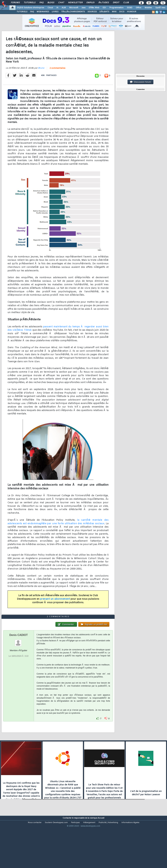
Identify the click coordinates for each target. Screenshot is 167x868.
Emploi (90, 3)
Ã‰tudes (104, 3)
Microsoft (74, 8)
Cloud (50, 8)
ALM (64, 8)
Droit (116, 3)
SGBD (130, 8)
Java (83, 8)
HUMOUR (132, 12)
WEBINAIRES (43, 12)
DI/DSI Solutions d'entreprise (31, 8)
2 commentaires (57, 75)
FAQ (41, 3)
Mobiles (148, 8)
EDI (104, 8)
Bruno (41, 75)
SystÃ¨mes (160, 8)
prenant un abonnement (55, 606)
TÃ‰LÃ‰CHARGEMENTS (73, 12)
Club (126, 3)
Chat (61, 3)
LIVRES (55, 12)
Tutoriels (30, 3)
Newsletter (75, 3)
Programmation (116, 8)
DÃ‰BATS (104, 12)
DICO (122, 12)
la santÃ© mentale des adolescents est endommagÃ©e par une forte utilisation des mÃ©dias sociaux (58, 529)
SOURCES (92, 12)
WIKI (114, 12)
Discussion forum (140, 82)
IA (57, 8)
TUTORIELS (22, 12)
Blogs (51, 3)
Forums (15, 3)
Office (139, 8)
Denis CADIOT (19, 656)
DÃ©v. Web (94, 8)
